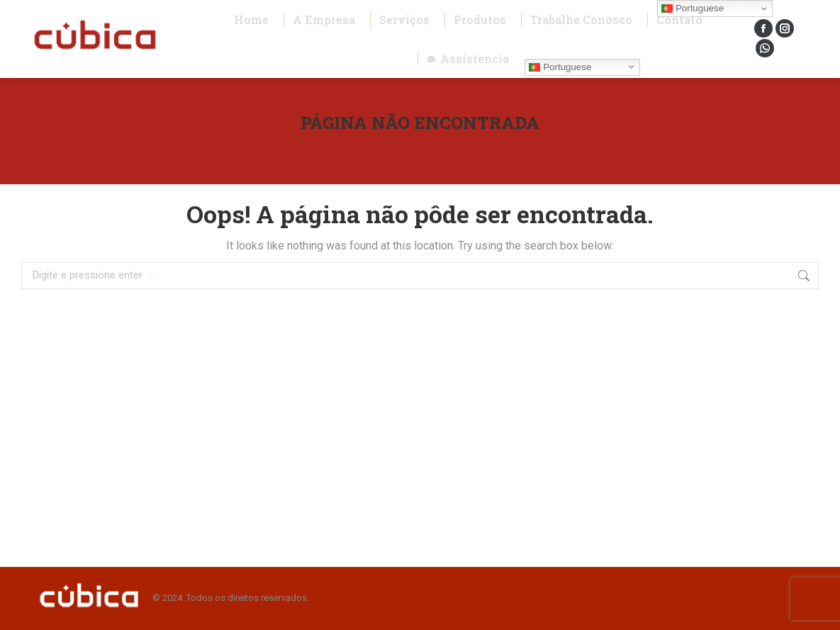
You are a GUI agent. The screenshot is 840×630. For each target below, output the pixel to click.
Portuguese (560, 67)
